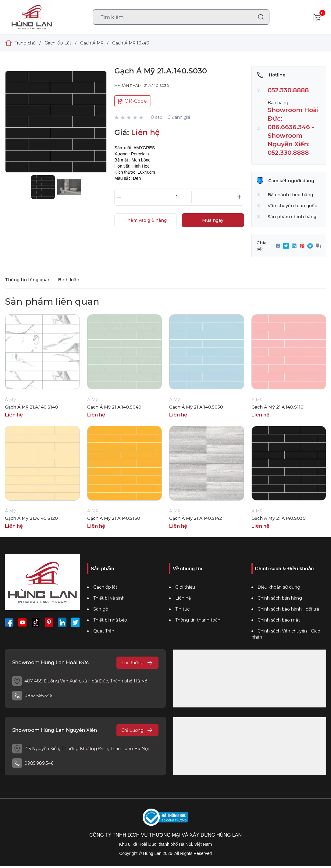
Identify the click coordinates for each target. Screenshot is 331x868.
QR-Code (133, 101)
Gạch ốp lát (105, 587)
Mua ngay (213, 220)
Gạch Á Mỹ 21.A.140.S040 (114, 407)
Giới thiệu (185, 587)
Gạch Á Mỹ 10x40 (131, 43)
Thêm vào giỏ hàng (146, 220)
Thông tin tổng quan (28, 280)
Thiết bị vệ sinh (109, 598)
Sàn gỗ (101, 609)
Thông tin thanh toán (198, 620)
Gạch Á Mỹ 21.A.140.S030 (279, 518)
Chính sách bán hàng (280, 598)
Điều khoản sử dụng (279, 587)
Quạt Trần (104, 631)
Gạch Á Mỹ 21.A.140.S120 (31, 518)
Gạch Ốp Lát (58, 43)
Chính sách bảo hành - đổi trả (288, 609)
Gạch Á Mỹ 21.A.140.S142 (196, 518)
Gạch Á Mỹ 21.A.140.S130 (114, 518)
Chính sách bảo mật (279, 620)
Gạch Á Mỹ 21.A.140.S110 (278, 407)
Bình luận (69, 280)
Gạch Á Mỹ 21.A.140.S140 (31, 407)
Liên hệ (183, 598)
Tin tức (182, 609)
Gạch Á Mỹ (92, 43)
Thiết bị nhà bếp (110, 620)
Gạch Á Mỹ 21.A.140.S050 (196, 407)
